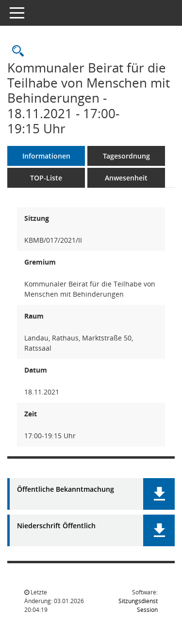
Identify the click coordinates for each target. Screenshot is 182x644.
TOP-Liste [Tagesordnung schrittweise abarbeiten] (46, 178)
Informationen (46, 156)
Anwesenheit (126, 178)
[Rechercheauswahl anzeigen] (16, 51)
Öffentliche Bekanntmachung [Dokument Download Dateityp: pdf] (66, 490)
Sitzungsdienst (138, 605)
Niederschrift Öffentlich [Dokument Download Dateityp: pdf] (56, 526)
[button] (159, 494)
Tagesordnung (126, 156)
